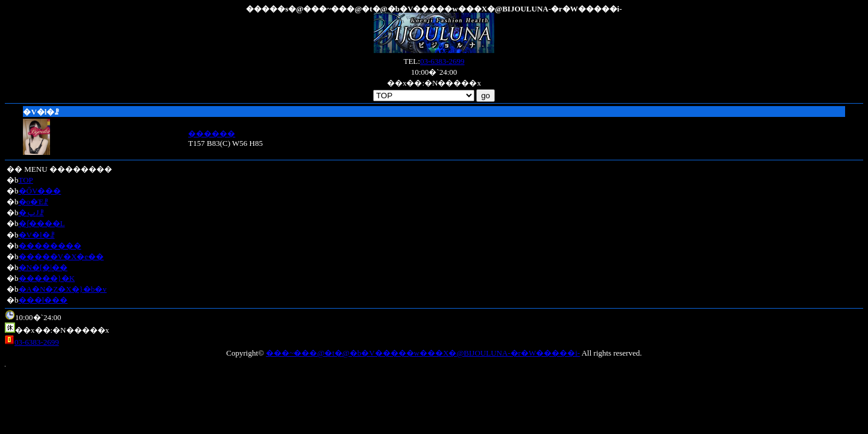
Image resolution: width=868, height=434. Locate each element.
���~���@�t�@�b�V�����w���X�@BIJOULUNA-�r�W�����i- (423, 353)
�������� (50, 246)
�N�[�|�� (43, 267)
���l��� (43, 300)
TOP (26, 180)
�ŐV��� (40, 191)
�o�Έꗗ (34, 202)
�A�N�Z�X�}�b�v (63, 289)
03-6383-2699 (442, 61)
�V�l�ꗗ (37, 235)
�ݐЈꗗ (31, 212)
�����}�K (47, 278)
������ (212, 134)
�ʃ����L (42, 223)
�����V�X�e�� (61, 256)
